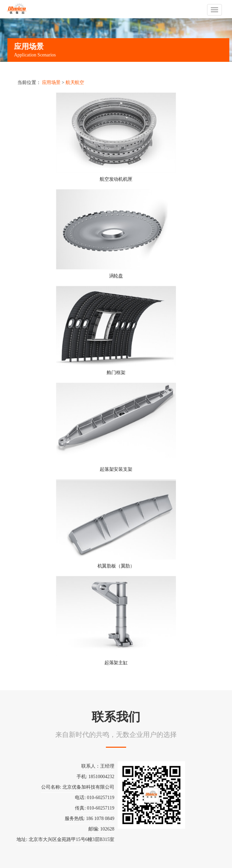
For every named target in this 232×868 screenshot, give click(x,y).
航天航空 (75, 83)
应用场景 (51, 83)
